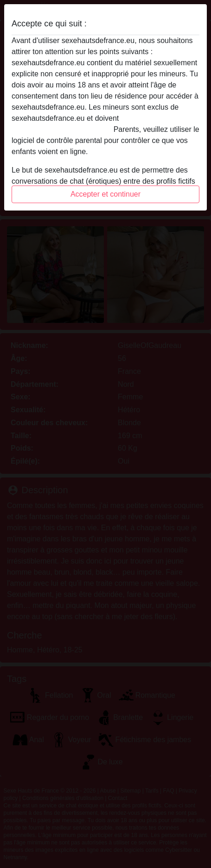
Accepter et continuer (105, 194)
